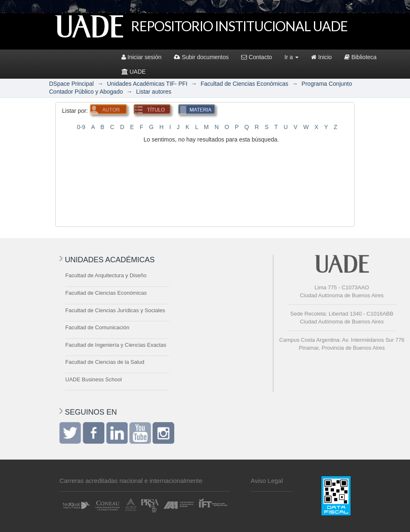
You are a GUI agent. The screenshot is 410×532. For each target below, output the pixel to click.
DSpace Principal (71, 84)
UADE (134, 72)
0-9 (81, 127)
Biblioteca (361, 57)
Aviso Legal (267, 481)
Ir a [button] (291, 57)
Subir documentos (201, 57)
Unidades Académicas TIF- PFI (147, 84)
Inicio (321, 57)
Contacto (257, 57)
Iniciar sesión (142, 57)
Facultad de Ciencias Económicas (244, 84)
